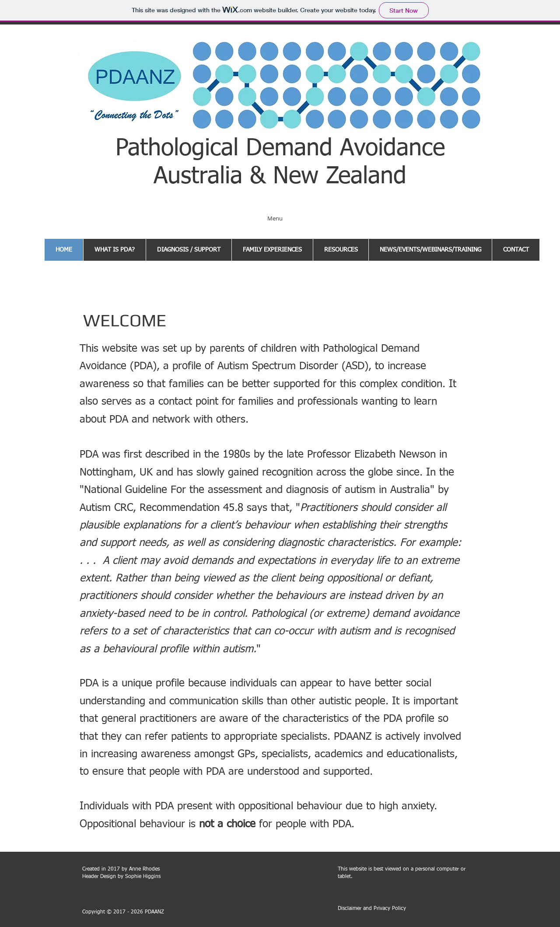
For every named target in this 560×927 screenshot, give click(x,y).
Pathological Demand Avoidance (280, 149)
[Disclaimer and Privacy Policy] (372, 909)
